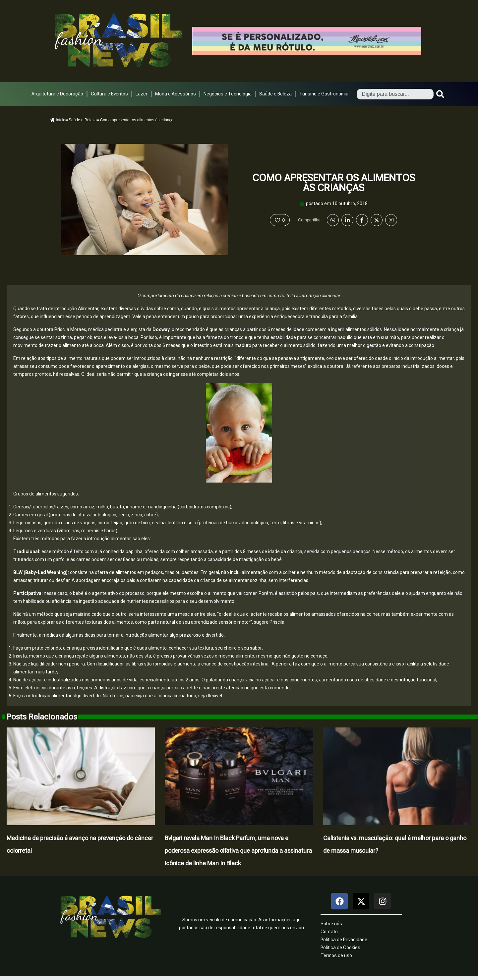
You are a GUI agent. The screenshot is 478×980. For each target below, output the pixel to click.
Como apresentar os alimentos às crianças (334, 183)
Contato (329, 932)
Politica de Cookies (340, 948)
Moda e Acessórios (176, 94)
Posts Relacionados (42, 717)
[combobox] (395, 94)
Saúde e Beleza (275, 94)
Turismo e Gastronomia (324, 94)
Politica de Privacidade (344, 940)
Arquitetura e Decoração (57, 94)
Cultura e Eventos (109, 94)
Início (58, 120)
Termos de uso (336, 955)
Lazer (142, 94)
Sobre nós (331, 924)
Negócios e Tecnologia (228, 94)
